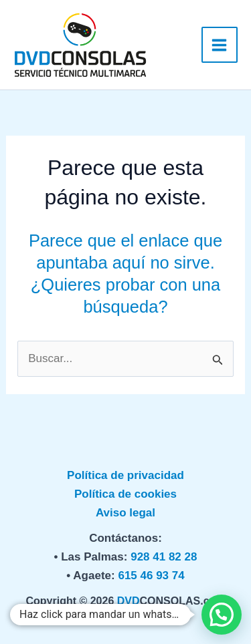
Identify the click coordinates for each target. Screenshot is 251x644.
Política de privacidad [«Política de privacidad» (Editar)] (125, 475)
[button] (222, 615)
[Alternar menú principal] (220, 45)
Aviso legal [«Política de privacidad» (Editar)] (125, 513)
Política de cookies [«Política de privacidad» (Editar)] (125, 494)
